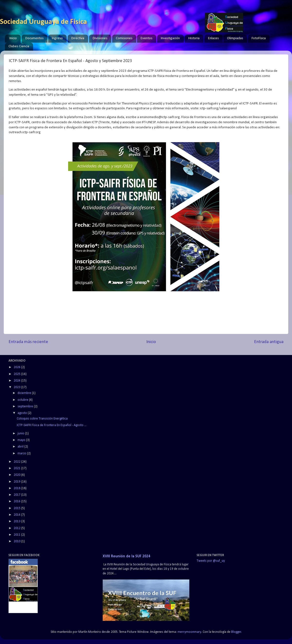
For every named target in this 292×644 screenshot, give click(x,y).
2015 (17, 508)
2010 (17, 541)
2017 (17, 495)
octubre (23, 400)
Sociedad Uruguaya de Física (43, 22)
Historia (194, 38)
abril (21, 447)
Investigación (170, 38)
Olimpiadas (235, 38)
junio (21, 434)
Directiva (78, 38)
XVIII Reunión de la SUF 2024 (126, 556)
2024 (17, 381)
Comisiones (124, 38)
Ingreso (57, 38)
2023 (17, 387)
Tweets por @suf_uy (211, 561)
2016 (17, 501)
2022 (17, 462)
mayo (22, 440)
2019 (17, 482)
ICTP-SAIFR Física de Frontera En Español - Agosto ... (52, 425)
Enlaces (213, 38)
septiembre (26, 406)
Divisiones (100, 38)
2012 (17, 528)
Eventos (146, 38)
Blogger (236, 632)
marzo (22, 453)
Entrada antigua (269, 342)
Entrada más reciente (28, 342)
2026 (17, 367)
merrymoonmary (189, 632)
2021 (17, 468)
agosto (23, 413)
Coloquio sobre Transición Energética (42, 419)
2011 (17, 535)
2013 (17, 521)
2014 (17, 515)
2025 (17, 374)
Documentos (34, 38)
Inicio (13, 38)
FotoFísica (259, 38)
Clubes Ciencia (19, 46)
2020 (17, 475)
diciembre (25, 393)
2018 (17, 488)
